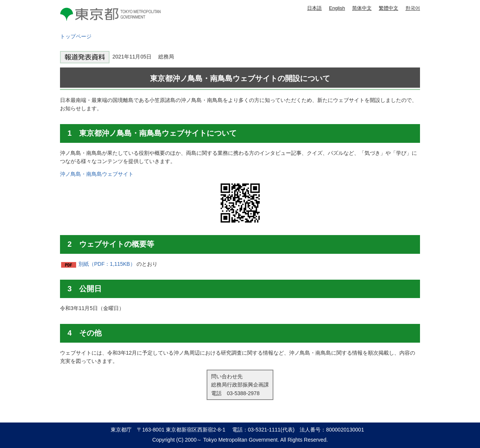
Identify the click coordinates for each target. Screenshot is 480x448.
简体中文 (362, 8)
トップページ (76, 36)
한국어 (413, 8)
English (337, 8)
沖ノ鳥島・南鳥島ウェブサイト (97, 174)
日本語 (314, 8)
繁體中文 (388, 8)
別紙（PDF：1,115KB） (107, 264)
